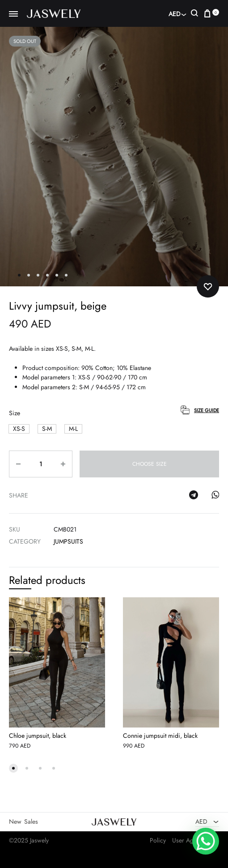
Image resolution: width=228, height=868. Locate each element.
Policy (158, 840)
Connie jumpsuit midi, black (160, 736)
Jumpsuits (68, 541)
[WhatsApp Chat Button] (206, 841)
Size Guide (207, 410)
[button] (19, 429)
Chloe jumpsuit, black (38, 736)
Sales (31, 821)
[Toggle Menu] (13, 14)
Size (15, 413)
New (15, 821)
